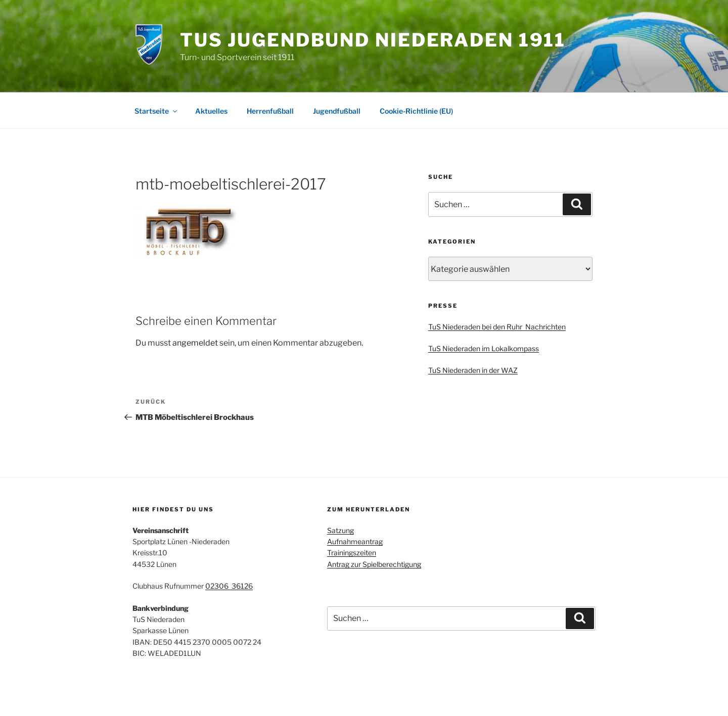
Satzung (340, 530)
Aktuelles (211, 111)
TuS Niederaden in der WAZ (473, 370)
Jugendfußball (337, 111)
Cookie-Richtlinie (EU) (416, 111)
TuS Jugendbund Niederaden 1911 (373, 40)
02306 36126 (229, 586)
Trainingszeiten (352, 553)
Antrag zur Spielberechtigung (374, 564)
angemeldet (195, 343)
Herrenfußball (270, 111)
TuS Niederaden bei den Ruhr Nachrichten (497, 327)
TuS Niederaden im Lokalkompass (484, 348)
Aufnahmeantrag (355, 541)
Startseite (156, 111)
